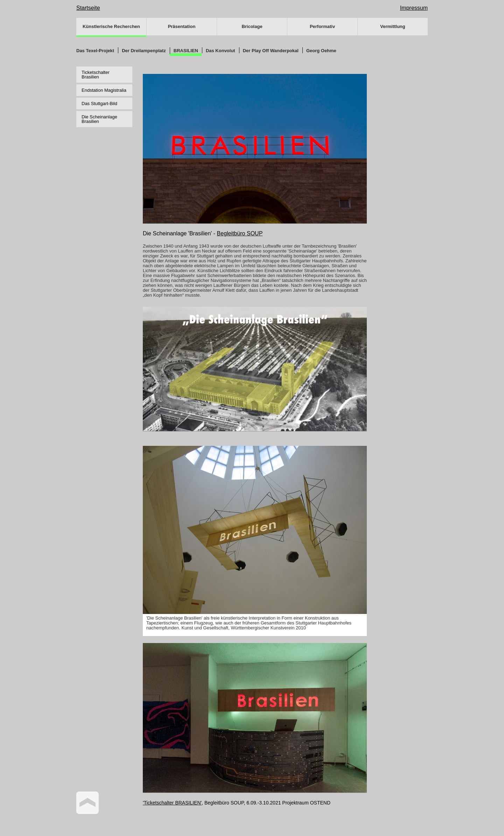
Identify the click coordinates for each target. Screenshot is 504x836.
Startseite (88, 8)
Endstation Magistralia (104, 90)
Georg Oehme (321, 51)
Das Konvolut (220, 51)
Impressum (414, 8)
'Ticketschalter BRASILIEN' (172, 803)
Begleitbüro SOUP (240, 233)
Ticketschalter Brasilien (96, 75)
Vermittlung (393, 26)
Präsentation (182, 26)
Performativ (322, 26)
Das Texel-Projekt (95, 51)
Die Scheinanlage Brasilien (99, 119)
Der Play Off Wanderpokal (271, 51)
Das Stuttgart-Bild (99, 103)
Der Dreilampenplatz (144, 51)
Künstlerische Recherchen (111, 26)
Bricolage (252, 26)
